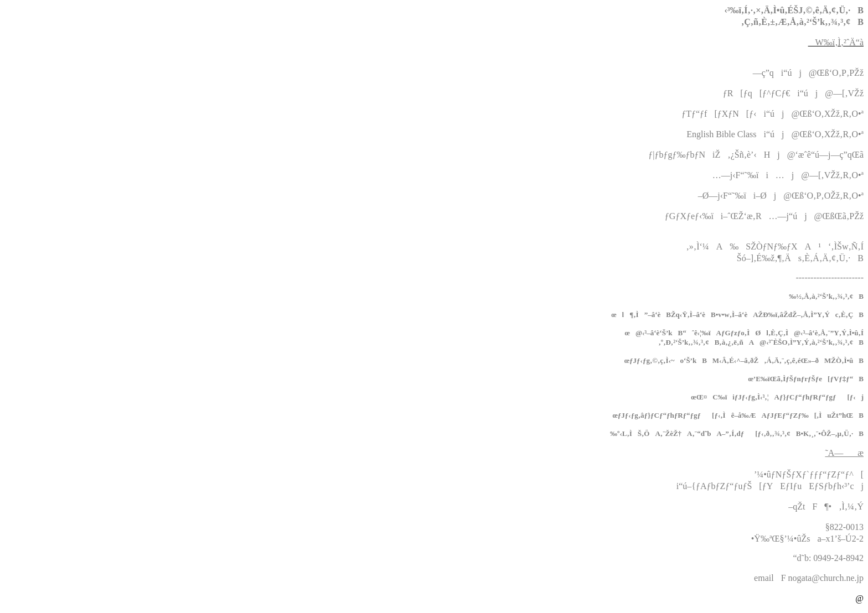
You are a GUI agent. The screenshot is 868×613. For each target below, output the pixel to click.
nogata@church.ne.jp (826, 578)
